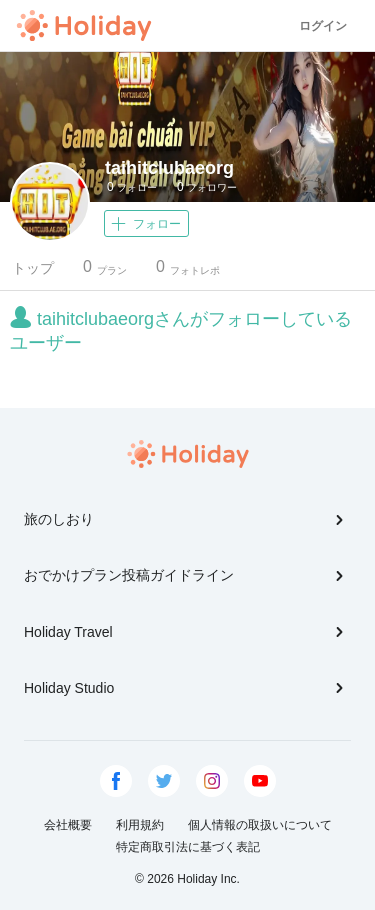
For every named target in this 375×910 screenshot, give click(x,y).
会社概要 (68, 825)
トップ (33, 268)
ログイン (323, 26)
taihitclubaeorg (169, 168)
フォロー (132, 187)
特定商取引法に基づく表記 (188, 847)
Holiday (84, 26)
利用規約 (140, 825)
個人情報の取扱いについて (260, 825)
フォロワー (207, 187)
